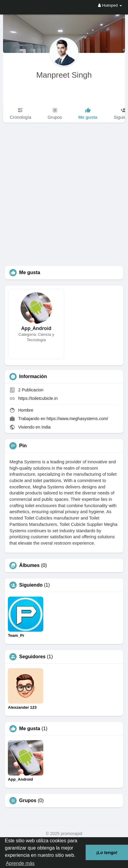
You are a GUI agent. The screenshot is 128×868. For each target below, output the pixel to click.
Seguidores (32, 657)
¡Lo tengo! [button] (107, 853)
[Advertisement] (64, 199)
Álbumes (29, 565)
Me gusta (30, 729)
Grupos (28, 801)
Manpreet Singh (64, 75)
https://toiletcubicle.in (38, 398)
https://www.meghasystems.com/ (77, 419)
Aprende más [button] (20, 863)
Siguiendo (31, 585)
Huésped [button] (110, 5)
